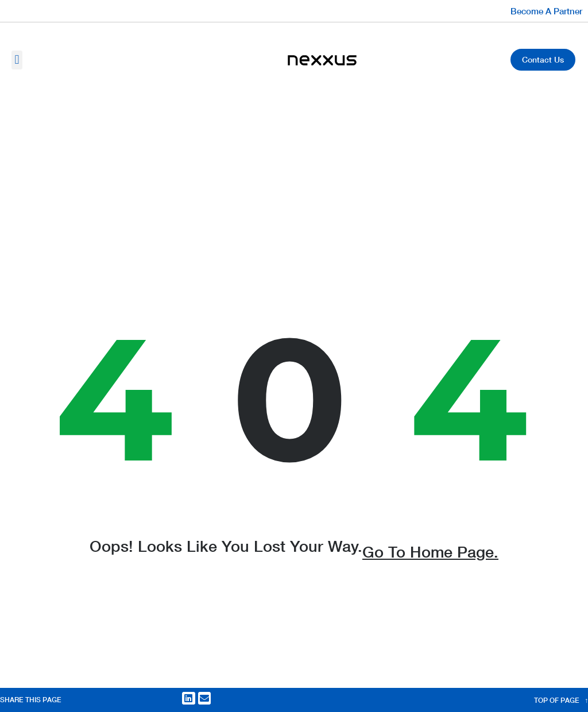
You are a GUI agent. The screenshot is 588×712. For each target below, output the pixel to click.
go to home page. (430, 558)
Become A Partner (546, 11)
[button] (17, 60)
